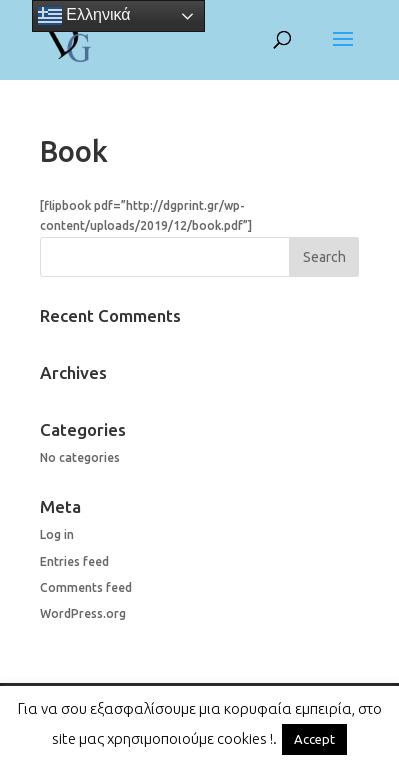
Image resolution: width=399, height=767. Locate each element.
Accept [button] (314, 739)
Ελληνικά (84, 16)
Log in (57, 534)
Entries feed (74, 561)
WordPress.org (83, 613)
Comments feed (86, 587)
